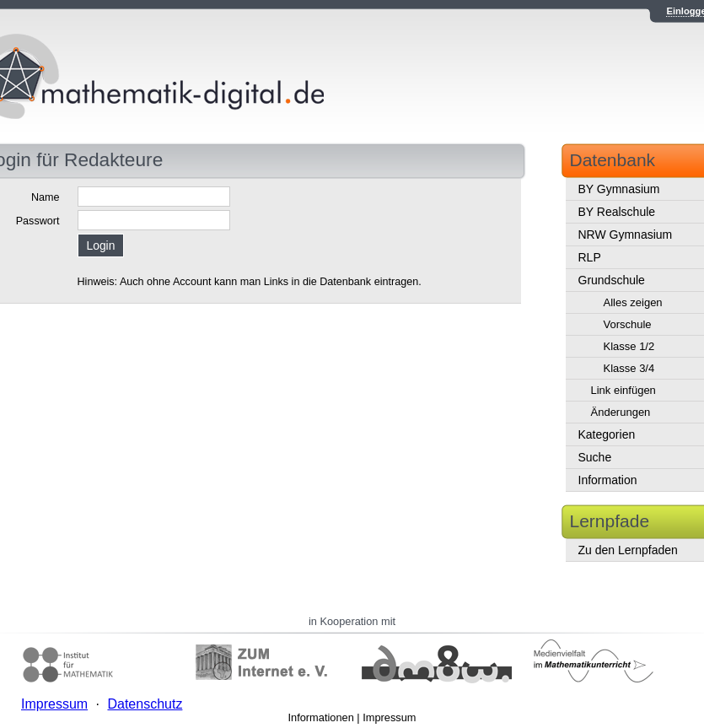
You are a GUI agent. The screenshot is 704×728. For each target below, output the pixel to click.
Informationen (321, 717)
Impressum (389, 717)
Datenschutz (145, 704)
